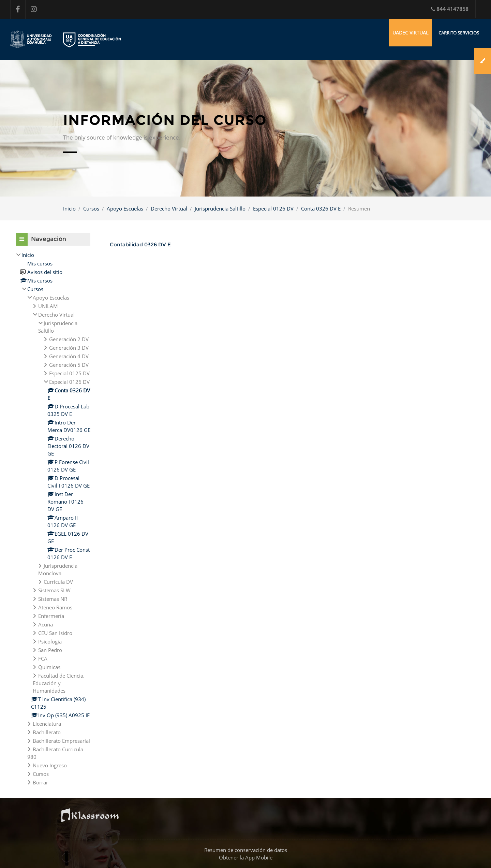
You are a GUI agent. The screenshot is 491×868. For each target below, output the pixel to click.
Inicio (69, 208)
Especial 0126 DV (273, 208)
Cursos (91, 208)
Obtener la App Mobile (246, 857)
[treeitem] (53, 519)
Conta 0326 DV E (321, 208)
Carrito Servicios (459, 33)
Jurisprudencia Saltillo (220, 208)
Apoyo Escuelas (125, 208)
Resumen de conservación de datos (246, 850)
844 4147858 (450, 9)
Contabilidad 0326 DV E (140, 244)
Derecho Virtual (169, 208)
